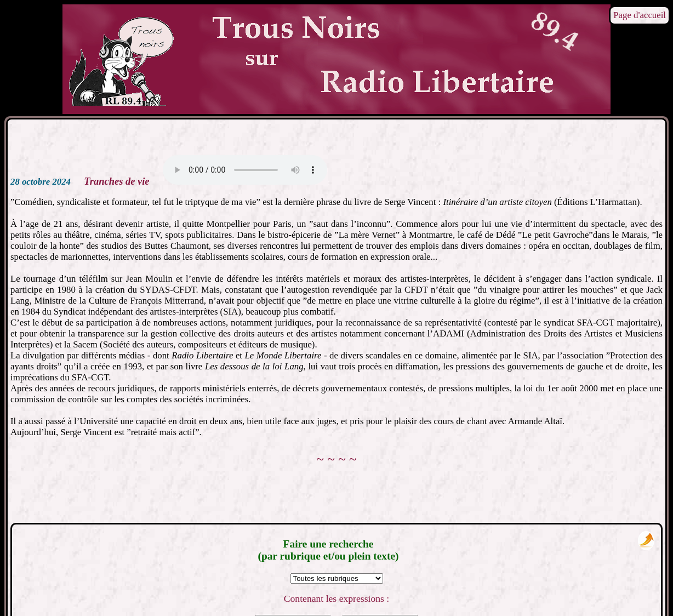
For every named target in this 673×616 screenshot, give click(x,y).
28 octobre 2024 (41, 182)
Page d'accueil (640, 15)
